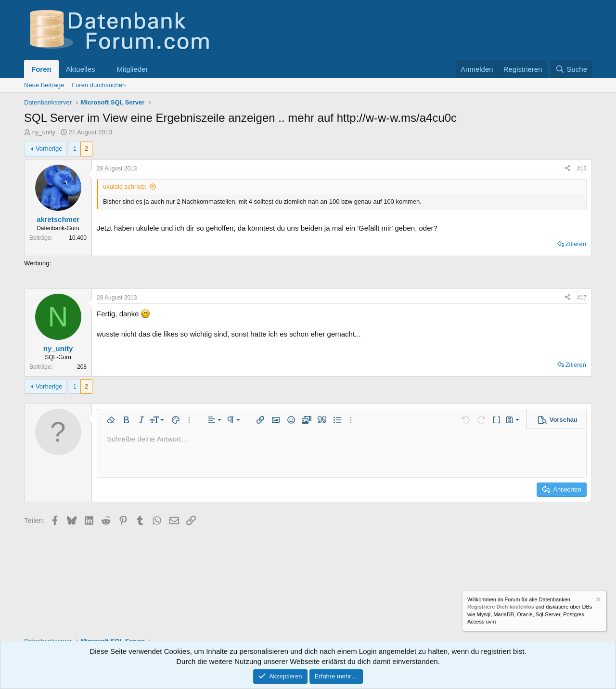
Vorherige (49, 149)
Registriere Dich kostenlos (501, 607)
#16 (582, 169)
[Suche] (571, 69)
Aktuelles (81, 69)
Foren (41, 69)
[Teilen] (567, 169)
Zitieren (576, 244)
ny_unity (44, 132)
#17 (582, 298)
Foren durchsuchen (99, 85)
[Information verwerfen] (598, 601)
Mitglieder (132, 69)
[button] (103, 69)
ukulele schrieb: (125, 187)
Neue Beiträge (44, 85)
